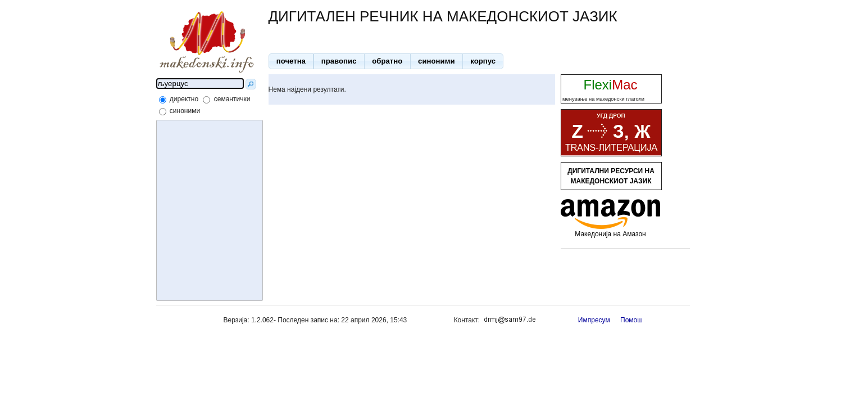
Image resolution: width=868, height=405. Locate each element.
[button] (291, 61)
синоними (185, 111)
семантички (232, 99)
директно (184, 99)
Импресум (594, 320)
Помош (631, 320)
